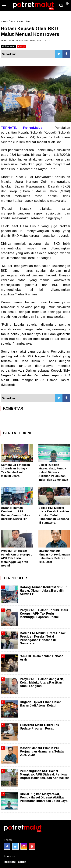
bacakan (9, 46)
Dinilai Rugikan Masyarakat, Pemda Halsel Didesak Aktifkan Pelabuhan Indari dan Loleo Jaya (53, 472)
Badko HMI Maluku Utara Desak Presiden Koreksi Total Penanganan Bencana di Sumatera (54, 515)
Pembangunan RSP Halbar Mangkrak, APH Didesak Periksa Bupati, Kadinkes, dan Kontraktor (44, 774)
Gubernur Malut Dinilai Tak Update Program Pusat (39, 727)
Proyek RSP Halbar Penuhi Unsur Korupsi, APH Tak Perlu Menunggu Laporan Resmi (16, 558)
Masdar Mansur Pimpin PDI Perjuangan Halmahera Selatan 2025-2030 (43, 751)
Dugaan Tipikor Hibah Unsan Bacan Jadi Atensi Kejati (41, 704)
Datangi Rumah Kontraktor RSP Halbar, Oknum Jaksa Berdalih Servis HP (43, 591)
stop (22, 46)
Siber (22, 862)
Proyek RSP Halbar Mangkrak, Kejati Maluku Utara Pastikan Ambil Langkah (42, 682)
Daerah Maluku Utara (20, 21)
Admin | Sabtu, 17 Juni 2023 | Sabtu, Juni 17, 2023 (25, 40)
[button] (67, 2)
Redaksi (10, 862)
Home (4, 21)
